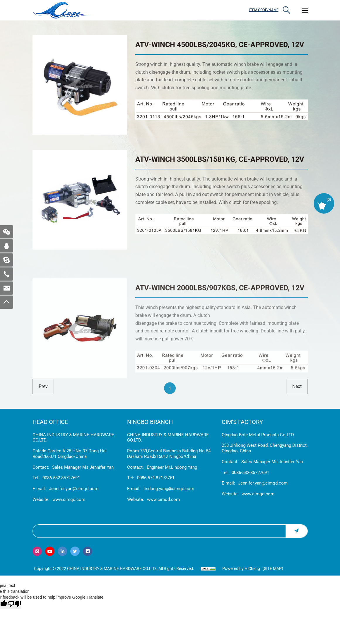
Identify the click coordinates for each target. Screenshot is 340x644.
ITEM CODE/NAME (264, 10)
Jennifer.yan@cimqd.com (74, 489)
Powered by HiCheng (241, 569)
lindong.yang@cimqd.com (169, 489)
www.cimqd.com (69, 499)
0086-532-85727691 (61, 478)
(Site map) (273, 569)
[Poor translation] (14, 604)
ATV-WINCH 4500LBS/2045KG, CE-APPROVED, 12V (220, 45)
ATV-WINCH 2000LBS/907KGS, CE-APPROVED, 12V (220, 337)
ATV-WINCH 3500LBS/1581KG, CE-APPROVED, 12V (220, 159)
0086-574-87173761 (156, 478)
